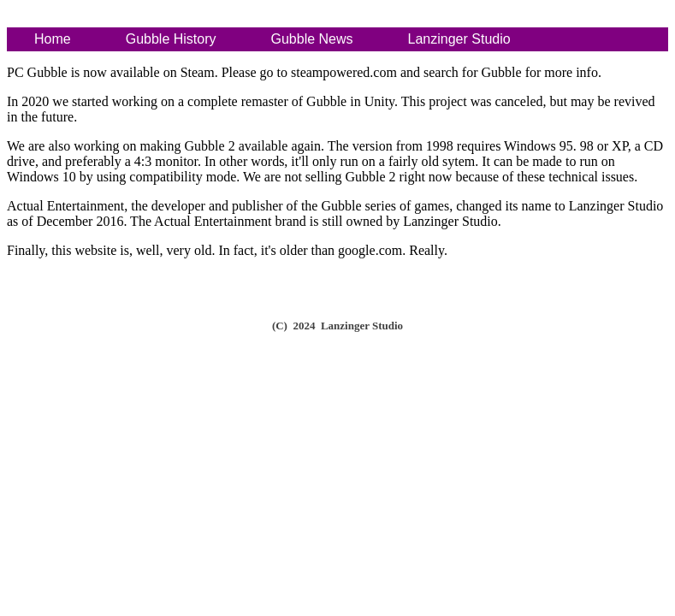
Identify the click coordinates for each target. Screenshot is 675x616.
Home (53, 39)
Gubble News (312, 39)
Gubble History (171, 39)
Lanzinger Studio (459, 39)
